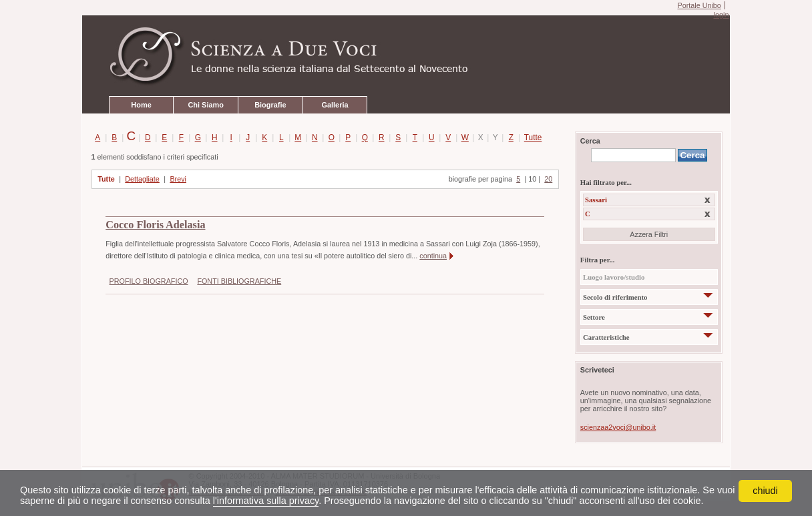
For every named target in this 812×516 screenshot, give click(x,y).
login (721, 15)
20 (548, 179)
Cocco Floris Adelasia (155, 225)
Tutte (531, 138)
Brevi (178, 179)
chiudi (765, 491)
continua (433, 256)
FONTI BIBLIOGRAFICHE (239, 281)
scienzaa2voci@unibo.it (618, 427)
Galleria (335, 105)
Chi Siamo (205, 105)
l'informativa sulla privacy (266, 501)
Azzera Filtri (649, 234)
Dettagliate (142, 179)
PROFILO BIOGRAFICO (149, 281)
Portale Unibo (699, 5)
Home (141, 105)
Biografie (270, 105)
